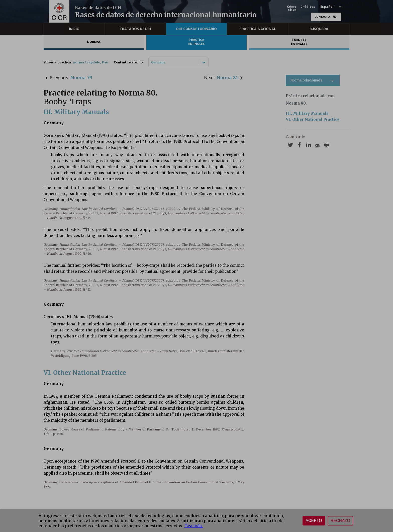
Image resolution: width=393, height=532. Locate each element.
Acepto (314, 521)
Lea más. (193, 526)
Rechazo (340, 521)
